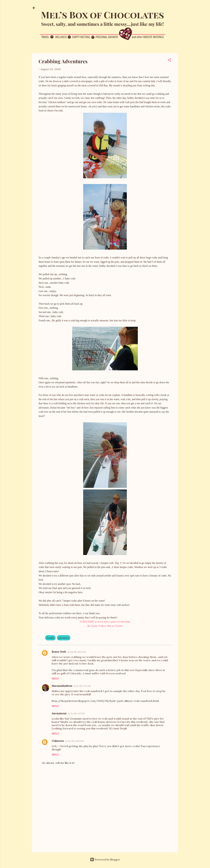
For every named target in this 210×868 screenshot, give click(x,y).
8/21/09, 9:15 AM (82, 686)
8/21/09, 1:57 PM (76, 714)
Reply (55, 679)
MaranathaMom (62, 686)
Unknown (58, 741)
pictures (64, 638)
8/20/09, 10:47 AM (77, 652)
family (50, 638)
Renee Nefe (59, 652)
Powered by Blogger (105, 859)
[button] (169, 60)
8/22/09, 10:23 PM (74, 741)
